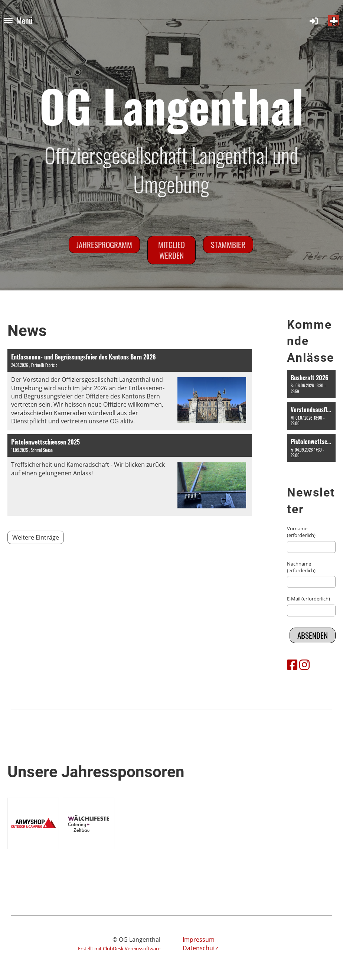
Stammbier (228, 245)
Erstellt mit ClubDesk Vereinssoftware (119, 948)
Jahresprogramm (104, 245)
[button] (311, 384)
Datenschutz (200, 948)
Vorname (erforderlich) (301, 532)
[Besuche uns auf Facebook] (292, 665)
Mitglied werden (171, 250)
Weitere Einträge (36, 537)
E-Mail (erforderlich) (308, 599)
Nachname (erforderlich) (301, 567)
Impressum (199, 940)
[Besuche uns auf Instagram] (304, 665)
